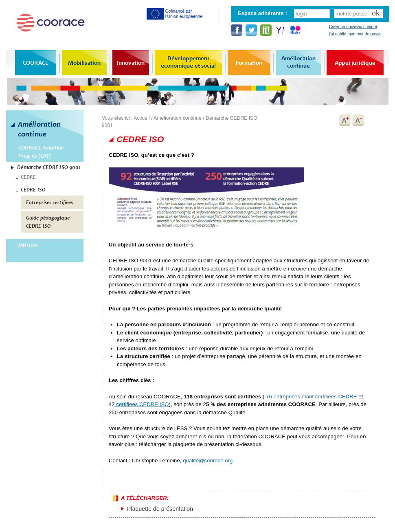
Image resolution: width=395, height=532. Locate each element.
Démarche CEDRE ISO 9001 (49, 167)
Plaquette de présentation (160, 509)
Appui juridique (355, 63)
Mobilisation (84, 63)
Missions (29, 245)
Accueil (142, 118)
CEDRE (29, 177)
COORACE (36, 63)
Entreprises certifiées (49, 202)
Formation (249, 63)
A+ (345, 120)
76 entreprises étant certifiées (311, 397)
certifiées (142, 404)
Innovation (131, 63)
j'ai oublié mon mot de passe (355, 34)
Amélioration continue (298, 62)
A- (358, 120)
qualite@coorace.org (208, 461)
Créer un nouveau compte (353, 27)
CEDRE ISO (33, 190)
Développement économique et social (189, 62)
